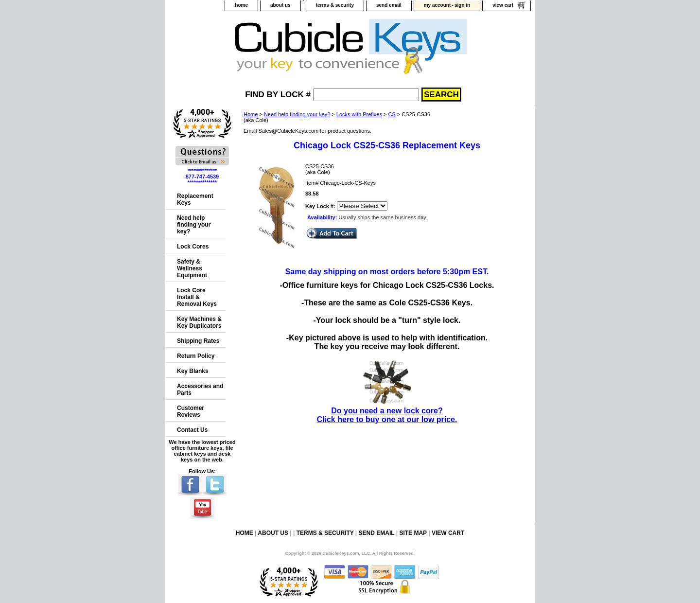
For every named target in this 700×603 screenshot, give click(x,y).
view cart (503, 5)
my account (437, 5)
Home (251, 114)
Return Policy (196, 356)
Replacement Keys (195, 199)
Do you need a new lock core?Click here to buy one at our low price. (387, 411)
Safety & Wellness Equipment (192, 268)
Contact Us (192, 430)
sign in (462, 5)
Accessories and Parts (200, 390)
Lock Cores (193, 247)
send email (389, 5)
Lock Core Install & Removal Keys (197, 297)
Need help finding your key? (297, 114)
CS (392, 114)
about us (280, 5)
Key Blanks (193, 371)
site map (413, 533)
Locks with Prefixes (359, 114)
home (241, 5)
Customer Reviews (191, 411)
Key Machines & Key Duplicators (199, 322)
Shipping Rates (198, 341)
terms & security (335, 5)
